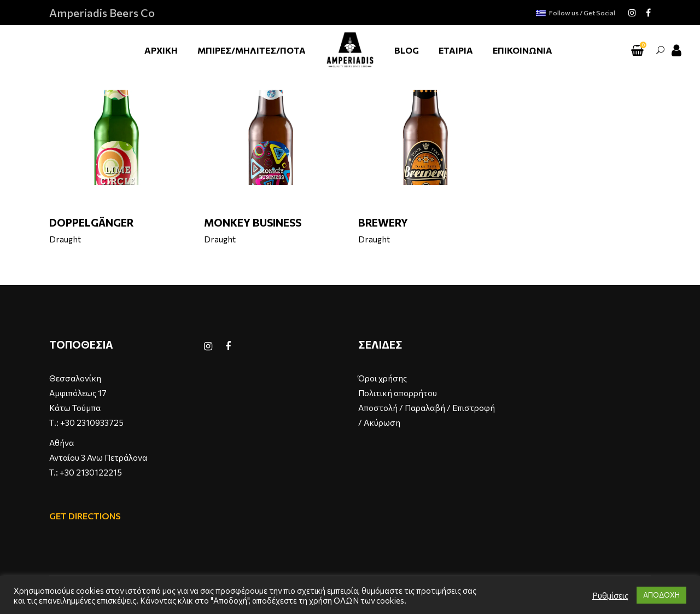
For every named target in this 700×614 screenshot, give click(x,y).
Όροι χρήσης (383, 378)
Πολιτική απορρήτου (398, 393)
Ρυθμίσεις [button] (610, 595)
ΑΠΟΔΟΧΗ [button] (661, 595)
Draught (65, 239)
